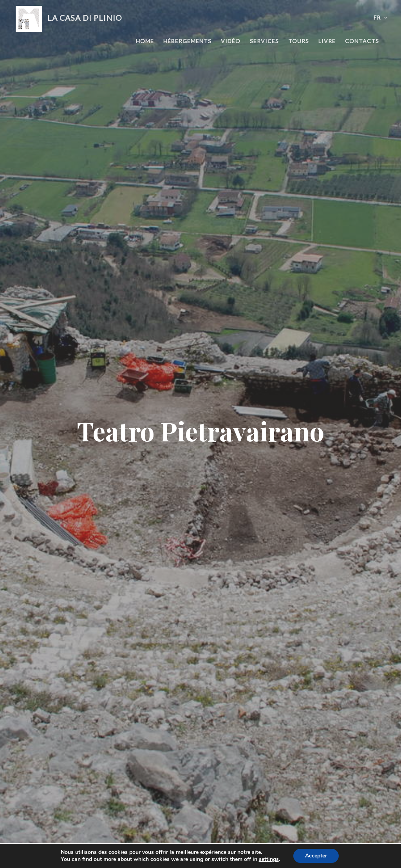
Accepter (316, 856)
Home (145, 41)
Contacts (362, 41)
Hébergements (187, 41)
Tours (299, 41)
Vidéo (231, 41)
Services (264, 41)
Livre (327, 41)
